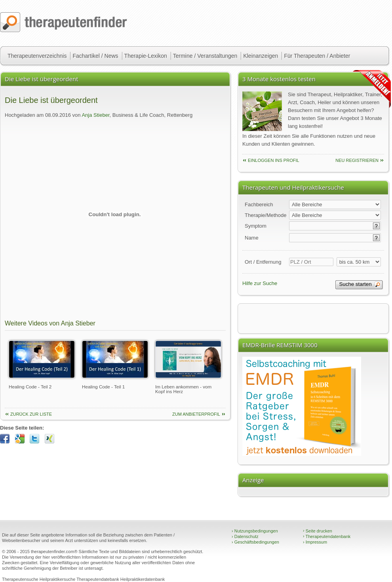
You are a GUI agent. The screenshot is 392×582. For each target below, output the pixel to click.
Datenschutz (245, 536)
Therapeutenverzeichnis (37, 56)
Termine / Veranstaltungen (205, 56)
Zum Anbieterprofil (196, 414)
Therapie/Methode (266, 215)
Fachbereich (259, 204)
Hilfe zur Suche (260, 283)
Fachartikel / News (95, 56)
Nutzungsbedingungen (255, 531)
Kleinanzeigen (261, 56)
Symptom (256, 226)
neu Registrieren (357, 160)
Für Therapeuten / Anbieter (317, 56)
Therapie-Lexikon (146, 56)
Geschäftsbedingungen (255, 542)
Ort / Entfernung (263, 262)
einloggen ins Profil (274, 160)
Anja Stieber (95, 115)
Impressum (315, 542)
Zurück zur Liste (31, 414)
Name (252, 238)
